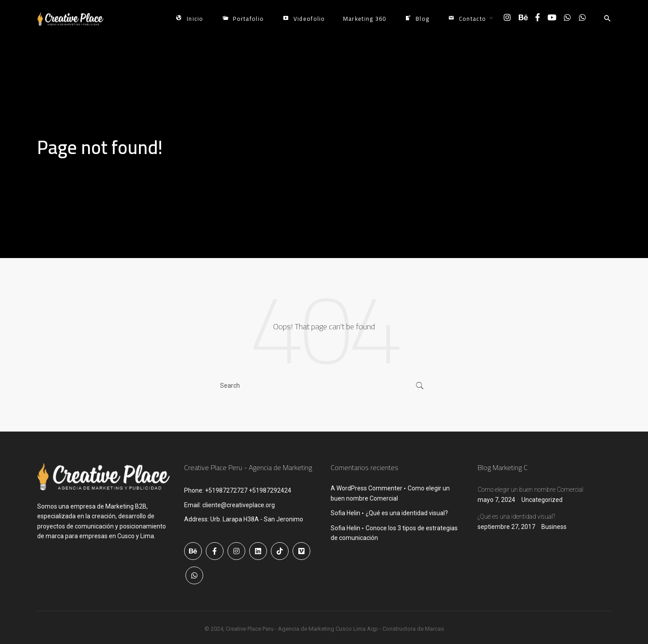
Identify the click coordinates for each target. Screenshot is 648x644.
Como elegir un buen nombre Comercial (530, 490)
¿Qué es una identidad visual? (407, 513)
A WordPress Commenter (366, 488)
